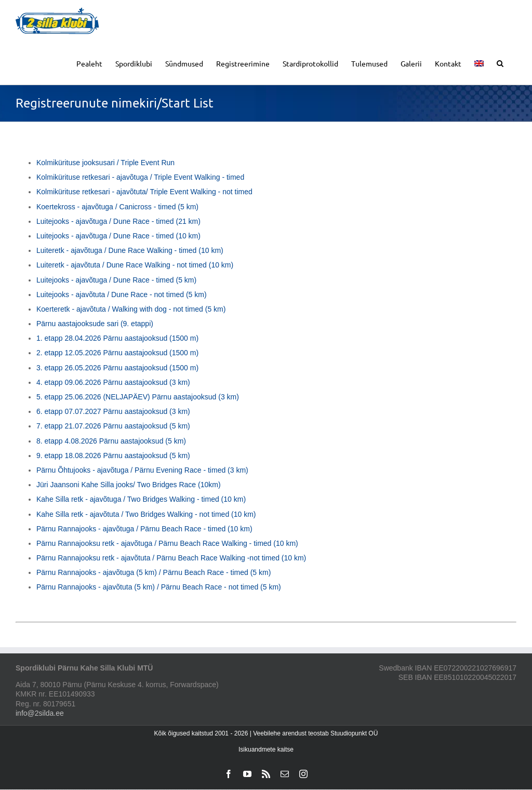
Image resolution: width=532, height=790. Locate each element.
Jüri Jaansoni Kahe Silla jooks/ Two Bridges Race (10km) (129, 485)
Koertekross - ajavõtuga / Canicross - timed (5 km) (117, 207)
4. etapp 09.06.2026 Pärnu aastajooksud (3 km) (113, 382)
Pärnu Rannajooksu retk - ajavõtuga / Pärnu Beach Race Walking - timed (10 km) (167, 543)
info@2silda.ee (40, 713)
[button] (500, 63)
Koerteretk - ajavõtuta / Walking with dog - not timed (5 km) (131, 309)
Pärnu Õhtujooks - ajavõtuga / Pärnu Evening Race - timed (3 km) (142, 470)
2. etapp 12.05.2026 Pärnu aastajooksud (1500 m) (117, 353)
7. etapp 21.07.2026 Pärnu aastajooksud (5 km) (113, 426)
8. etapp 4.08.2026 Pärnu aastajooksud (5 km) (111, 441)
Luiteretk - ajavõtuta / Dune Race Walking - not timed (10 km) (135, 265)
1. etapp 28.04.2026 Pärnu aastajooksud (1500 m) (117, 338)
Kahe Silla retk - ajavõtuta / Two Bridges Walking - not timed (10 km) (146, 514)
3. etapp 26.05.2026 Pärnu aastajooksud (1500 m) (117, 368)
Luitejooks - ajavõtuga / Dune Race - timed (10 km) (118, 236)
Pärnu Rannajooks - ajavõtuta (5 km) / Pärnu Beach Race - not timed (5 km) (159, 587)
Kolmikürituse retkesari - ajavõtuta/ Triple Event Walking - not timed (144, 192)
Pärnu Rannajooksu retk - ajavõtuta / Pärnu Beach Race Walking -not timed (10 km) (171, 558)
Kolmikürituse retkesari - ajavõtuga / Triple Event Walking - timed (140, 177)
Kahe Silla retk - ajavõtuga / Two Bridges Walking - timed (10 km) (141, 499)
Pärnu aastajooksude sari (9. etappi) (95, 324)
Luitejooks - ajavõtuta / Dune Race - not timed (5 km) (122, 294)
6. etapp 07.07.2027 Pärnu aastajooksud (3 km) (113, 411)
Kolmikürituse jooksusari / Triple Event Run (105, 163)
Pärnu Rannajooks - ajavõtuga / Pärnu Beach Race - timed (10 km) (144, 529)
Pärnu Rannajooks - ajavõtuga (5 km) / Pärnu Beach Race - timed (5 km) (154, 572)
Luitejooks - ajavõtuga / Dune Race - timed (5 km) (116, 280)
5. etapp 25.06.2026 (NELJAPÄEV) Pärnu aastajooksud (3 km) (138, 397)
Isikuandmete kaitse (266, 749)
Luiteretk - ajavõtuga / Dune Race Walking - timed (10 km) (130, 250)
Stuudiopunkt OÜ (354, 733)
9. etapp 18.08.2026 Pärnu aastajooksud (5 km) (113, 456)
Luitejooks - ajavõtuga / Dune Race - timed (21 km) (118, 221)
